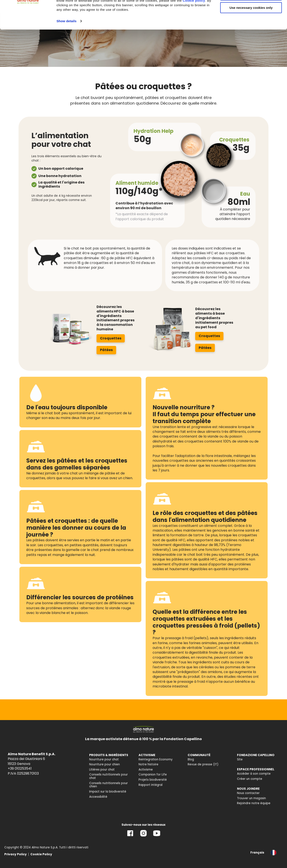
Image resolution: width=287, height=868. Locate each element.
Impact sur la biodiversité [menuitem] (108, 792)
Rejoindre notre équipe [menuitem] (254, 803)
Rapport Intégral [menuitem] (151, 785)
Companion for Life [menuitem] (153, 775)
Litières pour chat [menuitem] (102, 770)
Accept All (251, 11)
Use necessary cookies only (251, 36)
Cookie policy (194, 29)
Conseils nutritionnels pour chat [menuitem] (108, 776)
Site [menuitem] (240, 759)
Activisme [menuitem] (146, 770)
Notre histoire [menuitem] (148, 764)
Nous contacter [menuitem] (248, 793)
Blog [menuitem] (191, 759)
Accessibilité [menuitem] (98, 797)
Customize (251, 23)
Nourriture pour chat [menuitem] (104, 759)
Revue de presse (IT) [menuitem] (203, 764)
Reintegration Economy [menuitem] (156, 759)
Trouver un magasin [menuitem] (251, 798)
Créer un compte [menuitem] (250, 779)
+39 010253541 (20, 768)
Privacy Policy (16, 854)
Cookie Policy (41, 854)
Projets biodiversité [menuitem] (153, 780)
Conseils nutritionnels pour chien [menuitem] (108, 785)
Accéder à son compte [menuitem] (254, 774)
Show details (66, 49)
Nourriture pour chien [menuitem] (105, 764)
